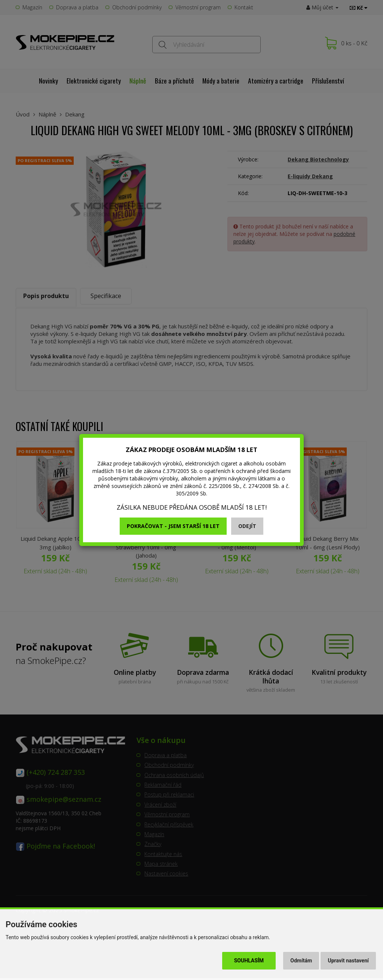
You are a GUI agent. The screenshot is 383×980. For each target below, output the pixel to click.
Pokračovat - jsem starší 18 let (173, 526)
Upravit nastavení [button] (348, 961)
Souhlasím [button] (249, 961)
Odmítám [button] (301, 961)
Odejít (247, 526)
